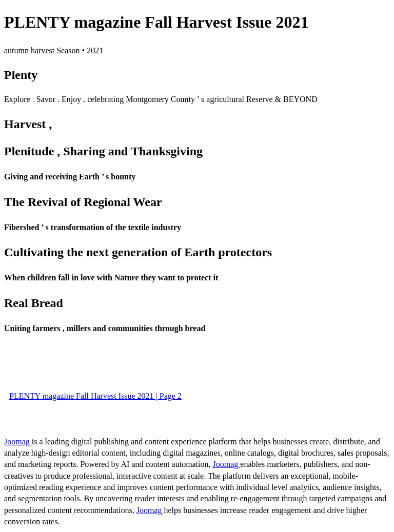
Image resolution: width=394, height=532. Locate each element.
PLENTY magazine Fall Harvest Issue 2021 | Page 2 (95, 396)
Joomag (18, 442)
